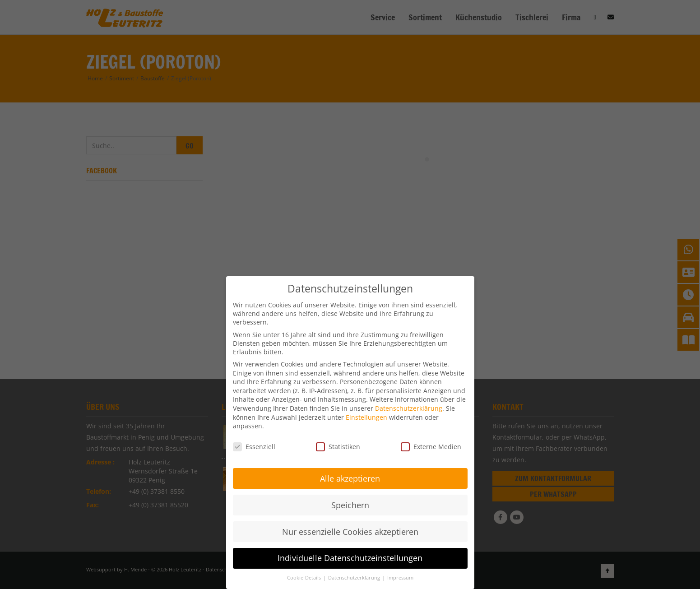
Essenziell (254, 445)
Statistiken (338, 445)
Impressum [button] (400, 576)
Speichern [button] (350, 503)
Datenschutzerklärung (409, 406)
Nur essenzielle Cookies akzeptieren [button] (350, 530)
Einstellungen (366, 415)
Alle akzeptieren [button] (350, 477)
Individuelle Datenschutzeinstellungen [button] (350, 557)
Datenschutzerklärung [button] (355, 576)
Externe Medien (431, 445)
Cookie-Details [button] (305, 576)
